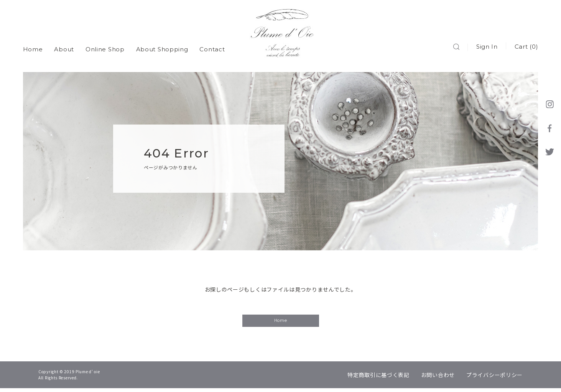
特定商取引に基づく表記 (378, 379)
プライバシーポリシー (494, 379)
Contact (212, 46)
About (64, 46)
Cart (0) (526, 46)
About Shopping (162, 46)
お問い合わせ (438, 379)
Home (33, 46)
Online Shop (105, 46)
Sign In (487, 46)
